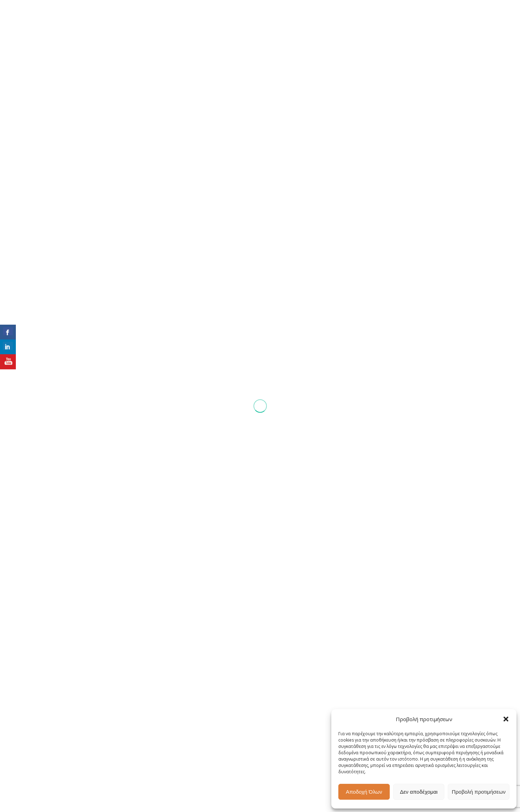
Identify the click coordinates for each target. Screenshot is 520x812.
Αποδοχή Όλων (364, 792)
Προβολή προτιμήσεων (479, 792)
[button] (506, 719)
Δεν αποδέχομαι (419, 792)
